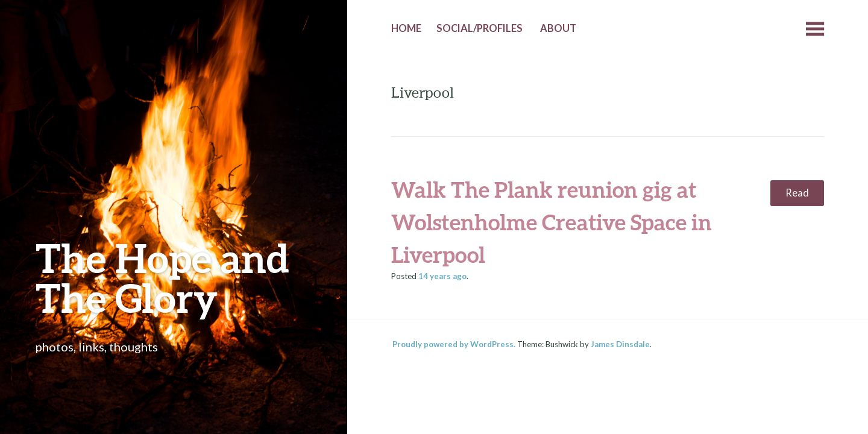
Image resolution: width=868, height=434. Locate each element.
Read (797, 193)
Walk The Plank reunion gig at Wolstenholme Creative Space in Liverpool (552, 222)
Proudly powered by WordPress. (454, 344)
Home (406, 28)
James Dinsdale (620, 344)
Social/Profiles (480, 28)
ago (442, 276)
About (558, 28)
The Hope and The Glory (162, 278)
